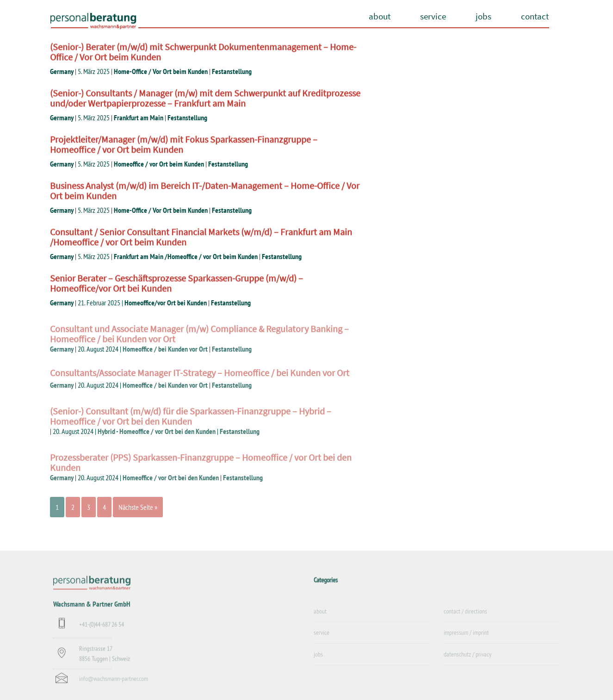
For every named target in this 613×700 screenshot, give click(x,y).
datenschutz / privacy (467, 660)
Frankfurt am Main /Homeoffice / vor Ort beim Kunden (186, 256)
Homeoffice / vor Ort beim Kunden (159, 164)
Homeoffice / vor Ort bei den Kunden (171, 477)
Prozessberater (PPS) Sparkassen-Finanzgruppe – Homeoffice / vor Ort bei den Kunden (201, 468)
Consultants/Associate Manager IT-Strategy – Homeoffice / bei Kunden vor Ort (200, 375)
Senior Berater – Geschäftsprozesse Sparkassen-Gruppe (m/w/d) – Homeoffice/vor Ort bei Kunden (176, 283)
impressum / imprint (466, 638)
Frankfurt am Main (139, 118)
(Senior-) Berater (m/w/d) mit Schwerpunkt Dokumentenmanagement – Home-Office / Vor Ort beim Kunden (203, 52)
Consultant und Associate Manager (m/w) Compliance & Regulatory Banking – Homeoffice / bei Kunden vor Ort (199, 339)
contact (535, 16)
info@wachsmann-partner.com (114, 683)
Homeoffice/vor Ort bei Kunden (166, 303)
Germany (62, 71)
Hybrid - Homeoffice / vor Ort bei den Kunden (157, 431)
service (433, 16)
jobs (483, 16)
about (380, 16)
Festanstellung (232, 71)
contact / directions (465, 617)
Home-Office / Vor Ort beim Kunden (161, 71)
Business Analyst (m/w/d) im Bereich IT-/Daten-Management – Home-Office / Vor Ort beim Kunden (205, 191)
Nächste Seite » (138, 507)
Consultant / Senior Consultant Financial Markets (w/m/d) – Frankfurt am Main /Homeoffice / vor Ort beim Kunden (201, 237)
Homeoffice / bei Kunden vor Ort (165, 349)
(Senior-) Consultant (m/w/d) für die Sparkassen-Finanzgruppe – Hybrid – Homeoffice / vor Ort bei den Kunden (191, 421)
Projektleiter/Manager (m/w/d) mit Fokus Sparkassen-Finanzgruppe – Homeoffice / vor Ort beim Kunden (184, 145)
